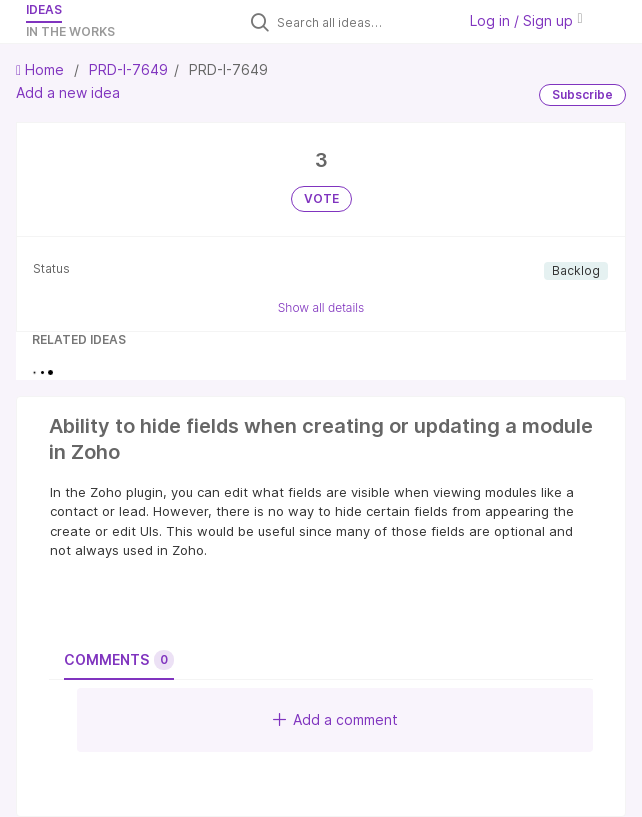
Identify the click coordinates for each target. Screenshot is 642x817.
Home (42, 69)
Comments (119, 660)
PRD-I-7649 (128, 69)
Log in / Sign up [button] (526, 20)
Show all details (321, 307)
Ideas (44, 9)
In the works (70, 31)
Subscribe (582, 94)
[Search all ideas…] (362, 22)
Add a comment (335, 719)
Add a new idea (68, 92)
